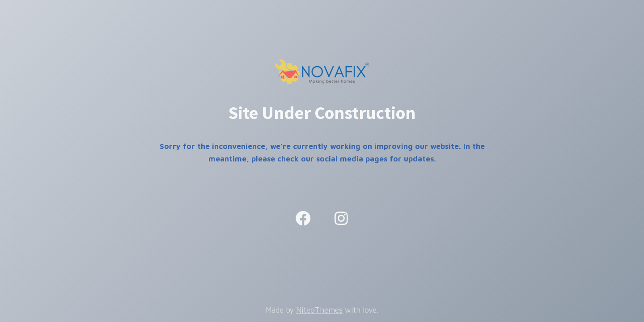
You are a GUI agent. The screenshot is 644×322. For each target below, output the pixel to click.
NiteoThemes (319, 310)
